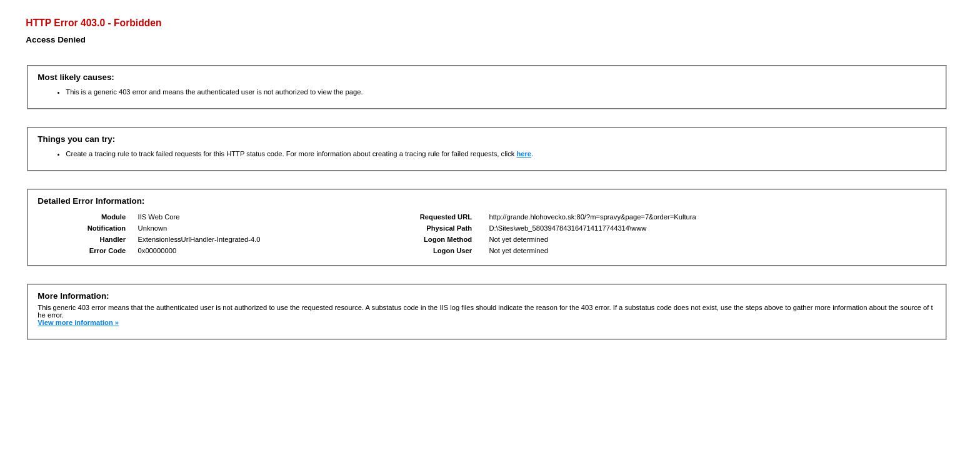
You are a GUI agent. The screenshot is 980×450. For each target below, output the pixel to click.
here (524, 154)
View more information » (78, 322)
